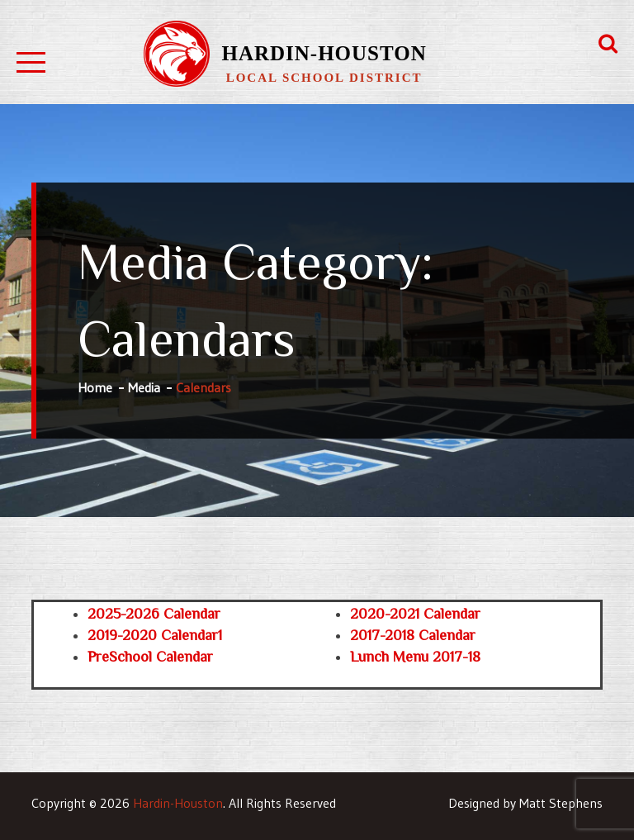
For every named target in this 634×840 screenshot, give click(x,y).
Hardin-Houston (324, 53)
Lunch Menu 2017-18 (415, 657)
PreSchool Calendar (150, 657)
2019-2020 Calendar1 (155, 635)
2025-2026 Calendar (154, 614)
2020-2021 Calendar (415, 614)
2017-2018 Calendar (413, 635)
